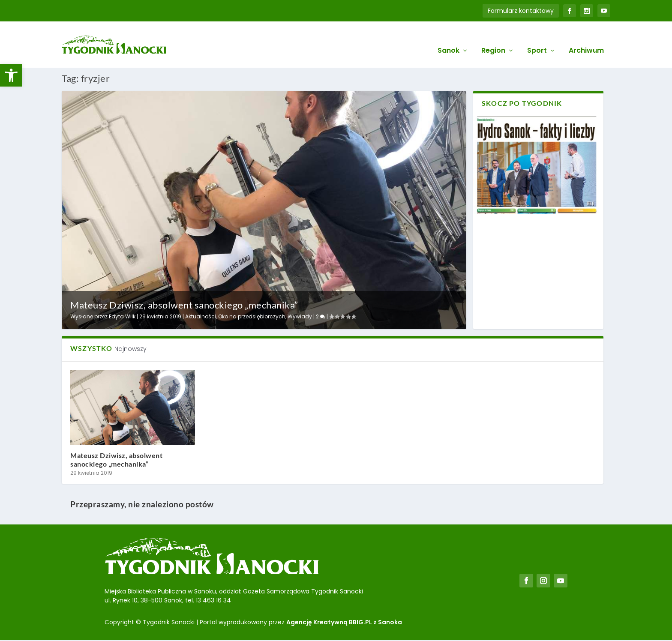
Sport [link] (537, 39)
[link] (11, 75)
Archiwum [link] (586, 39)
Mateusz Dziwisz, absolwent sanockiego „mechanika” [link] (184, 304)
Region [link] (493, 39)
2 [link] (321, 316)
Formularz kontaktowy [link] (521, 11)
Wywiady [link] (300, 316)
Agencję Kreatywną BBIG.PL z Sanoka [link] (344, 621)
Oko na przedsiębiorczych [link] (252, 316)
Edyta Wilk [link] (122, 316)
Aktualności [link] (201, 316)
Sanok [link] (448, 39)
